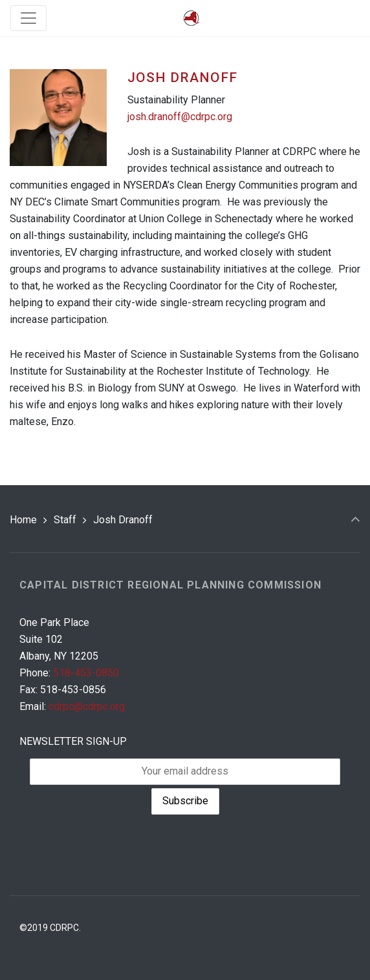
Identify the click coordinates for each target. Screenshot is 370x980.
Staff (65, 520)
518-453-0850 (86, 673)
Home (23, 520)
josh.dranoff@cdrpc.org (180, 117)
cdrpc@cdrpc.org (87, 706)
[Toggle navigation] (28, 18)
